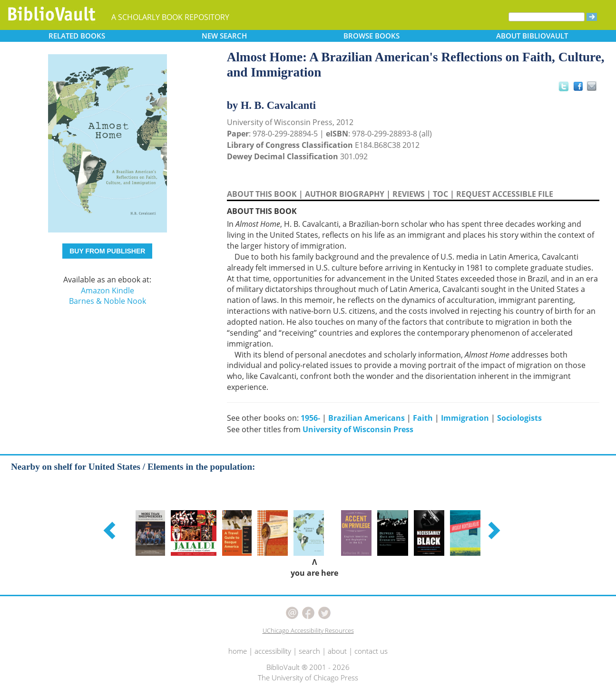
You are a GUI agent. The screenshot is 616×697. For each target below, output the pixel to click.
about (337, 651)
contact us (371, 651)
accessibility (273, 651)
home (238, 651)
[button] (111, 530)
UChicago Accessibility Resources (308, 630)
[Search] (547, 17)
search (309, 651)
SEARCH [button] (224, 36)
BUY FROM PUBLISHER (107, 251)
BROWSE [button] (372, 36)
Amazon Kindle (108, 290)
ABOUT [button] (532, 36)
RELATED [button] (77, 36)
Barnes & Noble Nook (108, 301)
